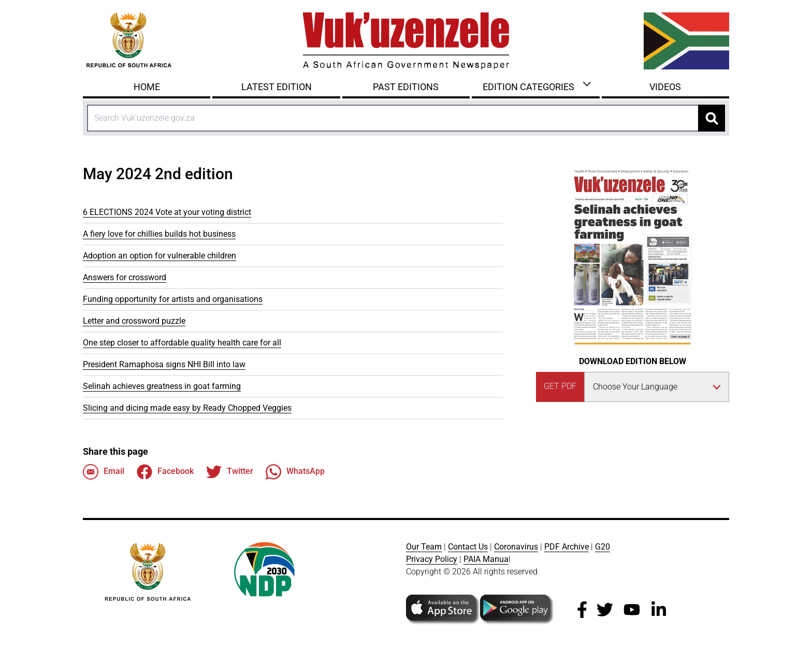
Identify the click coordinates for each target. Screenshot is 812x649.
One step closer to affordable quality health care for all (182, 343)
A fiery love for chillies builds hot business (159, 234)
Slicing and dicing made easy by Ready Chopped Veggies (187, 408)
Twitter (230, 472)
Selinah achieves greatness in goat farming (162, 386)
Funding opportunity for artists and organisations (173, 299)
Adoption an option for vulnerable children (160, 256)
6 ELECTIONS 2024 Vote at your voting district (167, 212)
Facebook (165, 472)
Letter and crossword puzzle (134, 321)
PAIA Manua (486, 559)
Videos (665, 87)
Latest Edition (277, 87)
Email (104, 472)
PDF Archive (567, 547)
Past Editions (406, 87)
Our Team (424, 547)
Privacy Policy (432, 559)
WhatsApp (295, 472)
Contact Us (468, 547)
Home (147, 87)
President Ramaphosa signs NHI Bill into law (164, 364)
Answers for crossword (125, 277)
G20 (603, 547)
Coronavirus (516, 547)
